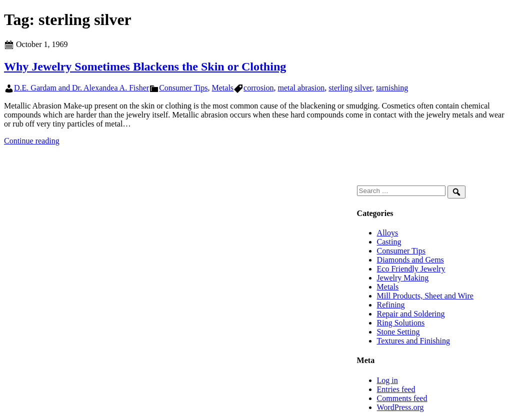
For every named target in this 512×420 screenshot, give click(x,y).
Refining (391, 305)
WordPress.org (400, 407)
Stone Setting (398, 332)
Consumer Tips (183, 88)
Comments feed (402, 398)
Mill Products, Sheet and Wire (425, 296)
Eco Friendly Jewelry (411, 269)
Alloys (388, 233)
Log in (387, 380)
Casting (389, 242)
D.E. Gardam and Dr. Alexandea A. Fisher (81, 88)
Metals (223, 88)
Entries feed (396, 389)
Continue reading (32, 141)
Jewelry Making (403, 278)
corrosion (258, 88)
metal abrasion (301, 88)
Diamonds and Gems (410, 260)
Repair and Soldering (411, 314)
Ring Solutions (401, 323)
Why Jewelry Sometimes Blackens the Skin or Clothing (145, 66)
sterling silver (350, 88)
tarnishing (392, 88)
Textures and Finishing (413, 341)
